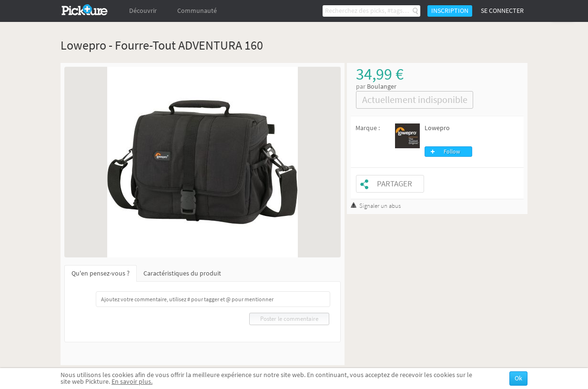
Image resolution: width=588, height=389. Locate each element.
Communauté (197, 11)
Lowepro (437, 128)
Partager (395, 184)
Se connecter (502, 11)
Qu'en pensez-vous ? (101, 273)
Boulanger (382, 87)
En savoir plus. (132, 382)
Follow (452, 152)
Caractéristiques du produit (182, 273)
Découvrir (143, 11)
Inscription (450, 11)
